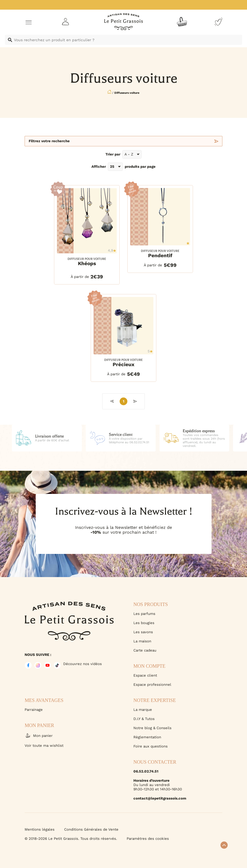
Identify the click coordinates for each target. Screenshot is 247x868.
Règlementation (147, 737)
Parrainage (34, 710)
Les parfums (144, 614)
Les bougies (144, 623)
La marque (143, 710)
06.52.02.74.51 (146, 771)
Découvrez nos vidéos (82, 664)
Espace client (145, 675)
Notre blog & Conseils (152, 728)
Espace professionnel (152, 685)
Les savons (143, 632)
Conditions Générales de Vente (91, 829)
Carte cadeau (145, 650)
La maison (142, 641)
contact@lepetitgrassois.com (160, 798)
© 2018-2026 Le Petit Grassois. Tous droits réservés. (71, 839)
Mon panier (39, 736)
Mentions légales (40, 829)
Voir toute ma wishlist (44, 746)
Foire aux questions (151, 746)
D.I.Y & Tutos (144, 719)
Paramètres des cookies (148, 839)
